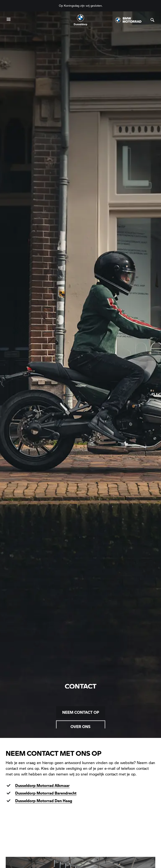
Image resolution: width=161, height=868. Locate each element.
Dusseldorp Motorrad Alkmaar (42, 785)
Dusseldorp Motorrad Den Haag (44, 801)
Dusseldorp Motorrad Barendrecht (46, 793)
